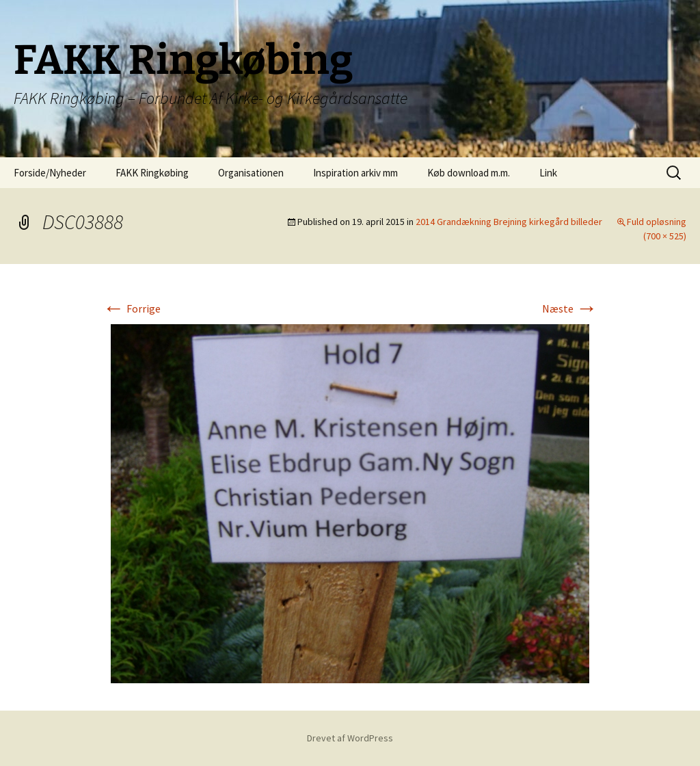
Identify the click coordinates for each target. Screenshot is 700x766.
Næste (570, 308)
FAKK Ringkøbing (152, 173)
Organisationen (251, 173)
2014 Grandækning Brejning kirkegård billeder (509, 222)
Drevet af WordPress (350, 738)
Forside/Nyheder (50, 173)
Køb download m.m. (469, 173)
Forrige (132, 308)
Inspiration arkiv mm (355, 173)
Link (548, 173)
